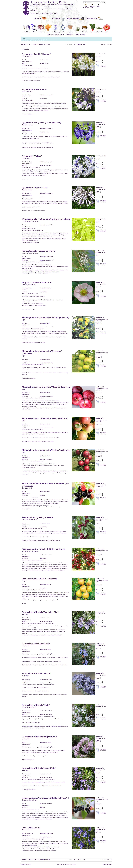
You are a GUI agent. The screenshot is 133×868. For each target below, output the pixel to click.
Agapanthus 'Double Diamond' (36, 54)
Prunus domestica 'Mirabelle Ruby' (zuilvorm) (44, 549)
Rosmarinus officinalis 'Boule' (36, 644)
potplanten (70, 31)
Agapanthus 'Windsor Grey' (35, 188)
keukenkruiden (99, 31)
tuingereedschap (92, 18)
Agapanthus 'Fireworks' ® (34, 89)
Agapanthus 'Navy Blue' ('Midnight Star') (41, 123)
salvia (34, 31)
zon (86, 6)
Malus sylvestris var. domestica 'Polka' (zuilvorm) (45, 418)
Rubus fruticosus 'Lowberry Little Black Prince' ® (45, 798)
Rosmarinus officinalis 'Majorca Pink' (40, 737)
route (62, 35)
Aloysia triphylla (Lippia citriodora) (39, 251)
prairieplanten (63, 31)
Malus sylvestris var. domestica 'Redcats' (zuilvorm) (46, 450)
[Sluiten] (110, 38)
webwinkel (56, 35)
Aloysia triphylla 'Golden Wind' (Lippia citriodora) (46, 219)
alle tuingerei (56, 18)
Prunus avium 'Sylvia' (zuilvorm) (37, 517)
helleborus (41, 31)
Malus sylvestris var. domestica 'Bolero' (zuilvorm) (45, 318)
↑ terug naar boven (107, 865)
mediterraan (56, 31)
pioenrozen (107, 31)
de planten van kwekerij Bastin (48, 2)
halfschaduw (92, 6)
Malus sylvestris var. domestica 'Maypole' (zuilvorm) (46, 387)
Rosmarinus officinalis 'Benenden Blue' (40, 612)
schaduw (98, 6)
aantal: (97, 61)
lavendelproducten (73, 18)
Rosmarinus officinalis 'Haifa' (36, 705)
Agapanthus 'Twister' (32, 156)
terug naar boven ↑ (26, 865)
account (82, 35)
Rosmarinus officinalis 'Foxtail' (36, 673)
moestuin (92, 31)
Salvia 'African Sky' (31, 828)
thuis (49, 35)
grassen (77, 31)
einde (84, 45)
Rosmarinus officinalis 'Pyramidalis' (39, 768)
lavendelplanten (27, 31)
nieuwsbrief (69, 35)
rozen (48, 31)
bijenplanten (85, 31)
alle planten (38, 18)
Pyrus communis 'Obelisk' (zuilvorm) (39, 579)
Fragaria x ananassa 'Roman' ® (37, 282)
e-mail (77, 35)
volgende (79, 45)
